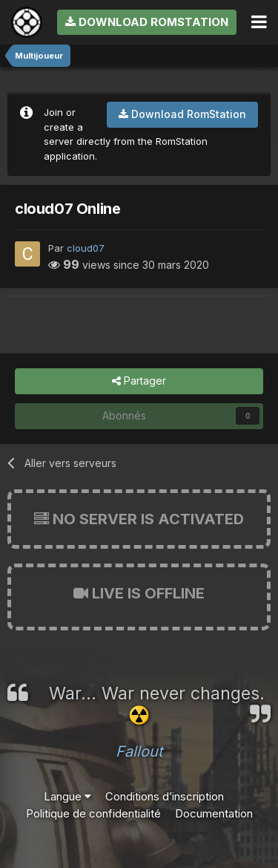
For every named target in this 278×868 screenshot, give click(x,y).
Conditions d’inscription (165, 796)
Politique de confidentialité (93, 813)
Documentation (214, 813)
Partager (139, 381)
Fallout (139, 751)
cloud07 (86, 248)
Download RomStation (147, 22)
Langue (67, 796)
